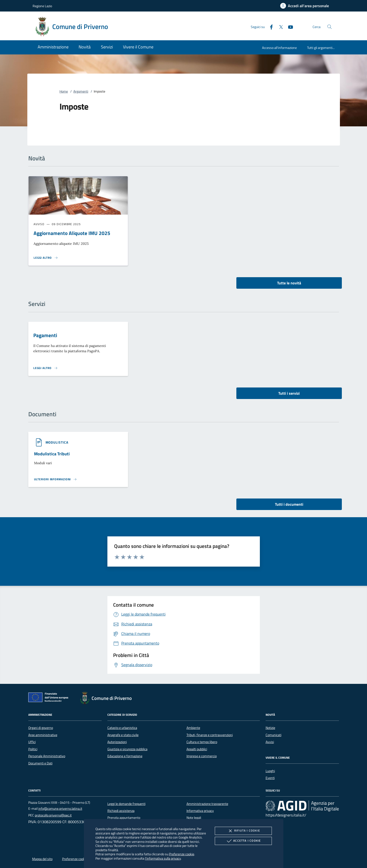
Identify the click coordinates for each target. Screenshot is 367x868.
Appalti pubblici (197, 749)
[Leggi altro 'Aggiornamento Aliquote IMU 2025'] (46, 258)
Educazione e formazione (125, 756)
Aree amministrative (43, 735)
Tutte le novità (289, 283)
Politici (33, 749)
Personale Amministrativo (47, 756)
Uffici (32, 742)
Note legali (194, 818)
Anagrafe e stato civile (123, 735)
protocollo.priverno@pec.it (53, 815)
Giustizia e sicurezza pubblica (127, 749)
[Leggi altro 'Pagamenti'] (46, 368)
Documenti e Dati (40, 763)
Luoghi (270, 771)
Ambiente (193, 728)
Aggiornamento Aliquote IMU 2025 (72, 233)
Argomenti (81, 91)
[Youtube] (289, 26)
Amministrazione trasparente (207, 804)
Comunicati (274, 735)
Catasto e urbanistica (122, 728)
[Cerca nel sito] (329, 27)
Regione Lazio (42, 6)
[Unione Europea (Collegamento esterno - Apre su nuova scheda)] (50, 698)
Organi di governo (41, 728)
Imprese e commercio (202, 756)
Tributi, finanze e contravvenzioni (210, 735)
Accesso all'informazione (279, 48)
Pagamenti (45, 335)
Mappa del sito (42, 859)
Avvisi (270, 742)
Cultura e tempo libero (202, 742)
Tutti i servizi (289, 393)
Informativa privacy (200, 811)
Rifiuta (243, 831)
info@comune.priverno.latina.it (60, 809)
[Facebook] (269, 26)
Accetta (243, 841)
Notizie (270, 728)
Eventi (270, 778)
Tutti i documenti (289, 504)
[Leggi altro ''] (56, 479)
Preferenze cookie (182, 854)
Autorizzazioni (117, 742)
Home (64, 91)
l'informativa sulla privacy (163, 858)
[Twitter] (279, 26)
